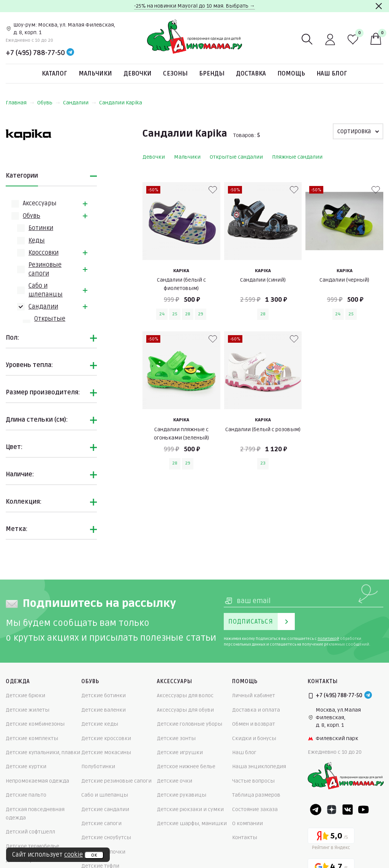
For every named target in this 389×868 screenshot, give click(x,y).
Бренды (212, 74)
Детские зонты (176, 738)
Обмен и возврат (254, 724)
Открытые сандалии (236, 157)
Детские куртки (26, 766)
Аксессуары (40, 203)
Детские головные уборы (190, 724)
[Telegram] (70, 53)
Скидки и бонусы (254, 738)
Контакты (245, 837)
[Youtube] (364, 810)
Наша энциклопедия (259, 766)
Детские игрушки (180, 752)
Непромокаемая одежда (37, 781)
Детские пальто (26, 795)
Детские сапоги (101, 823)
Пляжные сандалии (297, 157)
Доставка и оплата (256, 710)
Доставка (251, 74)
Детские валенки (104, 710)
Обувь (49, 103)
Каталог (55, 74)
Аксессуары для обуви (185, 710)
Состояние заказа (255, 809)
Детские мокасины (106, 752)
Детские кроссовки (106, 738)
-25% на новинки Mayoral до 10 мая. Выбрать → (194, 6)
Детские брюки (25, 696)
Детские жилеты (28, 710)
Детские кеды (100, 724)
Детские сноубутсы (106, 837)
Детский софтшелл (30, 832)
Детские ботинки (104, 696)
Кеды (37, 241)
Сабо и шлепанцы (105, 795)
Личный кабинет (254, 696)
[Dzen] (332, 810)
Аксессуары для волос (185, 696)
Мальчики (95, 74)
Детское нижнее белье (186, 766)
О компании (247, 823)
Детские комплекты (32, 738)
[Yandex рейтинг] (331, 840)
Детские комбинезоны (35, 724)
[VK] (348, 810)
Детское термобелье (32, 846)
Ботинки (41, 228)
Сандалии (80, 103)
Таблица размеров (256, 795)
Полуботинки (98, 766)
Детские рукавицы (182, 795)
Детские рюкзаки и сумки (190, 809)
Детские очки (175, 781)
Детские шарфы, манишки (192, 823)
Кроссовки (43, 253)
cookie (74, 855)
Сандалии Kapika (121, 103)
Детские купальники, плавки (43, 752)
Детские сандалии (105, 809)
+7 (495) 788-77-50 (35, 53)
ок (94, 855)
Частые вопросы (253, 781)
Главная (20, 103)
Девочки (138, 74)
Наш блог (332, 74)
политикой (328, 639)
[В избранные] (213, 190)
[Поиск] (307, 39)
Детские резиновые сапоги (116, 781)
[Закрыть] (379, 6)
